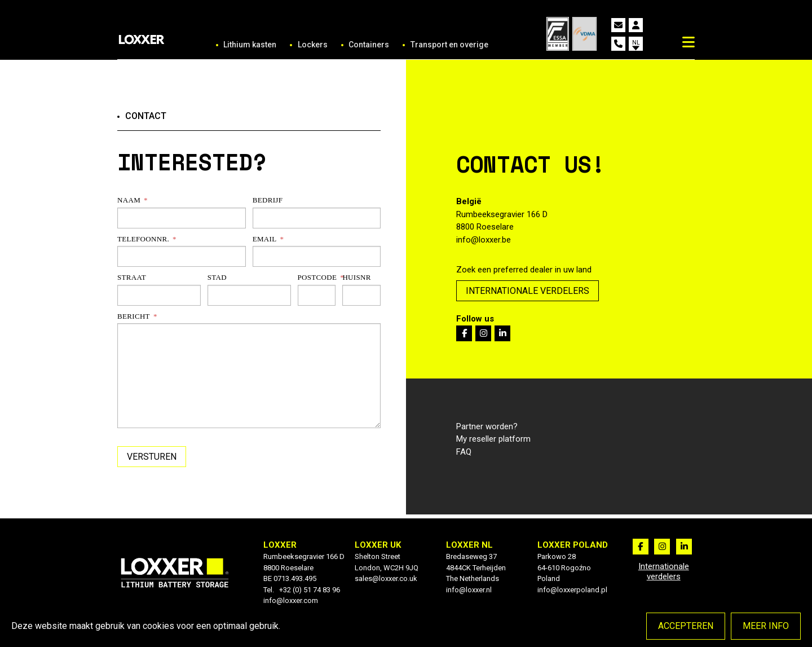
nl (636, 43)
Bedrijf (268, 200)
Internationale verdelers (528, 291)
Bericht (134, 316)
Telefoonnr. (143, 239)
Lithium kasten (250, 45)
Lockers (313, 45)
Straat (132, 277)
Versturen (152, 457)
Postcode (317, 277)
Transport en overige (449, 45)
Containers (369, 45)
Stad (217, 277)
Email (265, 239)
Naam (129, 200)
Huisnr (356, 277)
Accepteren (686, 626)
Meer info (766, 626)
